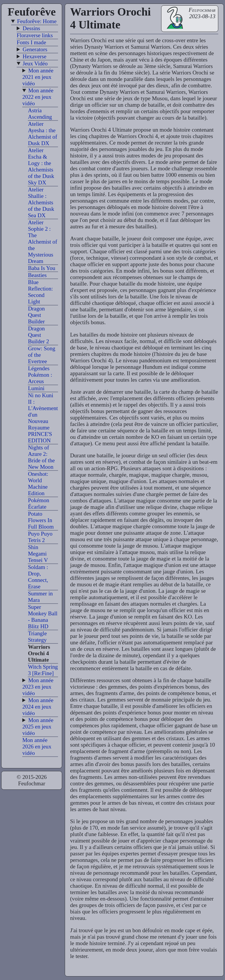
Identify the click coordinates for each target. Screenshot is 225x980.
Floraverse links (35, 35)
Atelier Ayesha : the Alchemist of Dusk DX (42, 134)
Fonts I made (31, 42)
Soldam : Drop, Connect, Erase (38, 577)
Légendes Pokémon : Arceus (40, 375)
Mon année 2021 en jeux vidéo (38, 77)
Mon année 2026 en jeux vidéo (37, 747)
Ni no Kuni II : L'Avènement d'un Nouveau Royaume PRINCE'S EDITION (43, 418)
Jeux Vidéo (35, 63)
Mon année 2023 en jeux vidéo (38, 687)
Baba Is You (41, 268)
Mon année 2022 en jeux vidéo (38, 97)
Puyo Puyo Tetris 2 (40, 537)
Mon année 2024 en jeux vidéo (38, 707)
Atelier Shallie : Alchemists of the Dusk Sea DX (41, 202)
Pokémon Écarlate (39, 503)
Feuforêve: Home (37, 21)
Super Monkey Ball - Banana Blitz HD (43, 617)
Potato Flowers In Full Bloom (41, 520)
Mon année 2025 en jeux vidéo (38, 727)
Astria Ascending (40, 114)
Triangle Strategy (37, 637)
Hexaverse (34, 56)
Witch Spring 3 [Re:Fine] (43, 670)
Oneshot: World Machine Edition (38, 484)
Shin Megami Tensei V (38, 554)
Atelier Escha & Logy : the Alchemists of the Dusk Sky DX (41, 166)
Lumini (36, 388)
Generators (35, 49)
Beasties (37, 275)
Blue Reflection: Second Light (40, 292)
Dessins (31, 28)
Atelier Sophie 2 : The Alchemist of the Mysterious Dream (42, 242)
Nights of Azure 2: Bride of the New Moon (41, 457)
